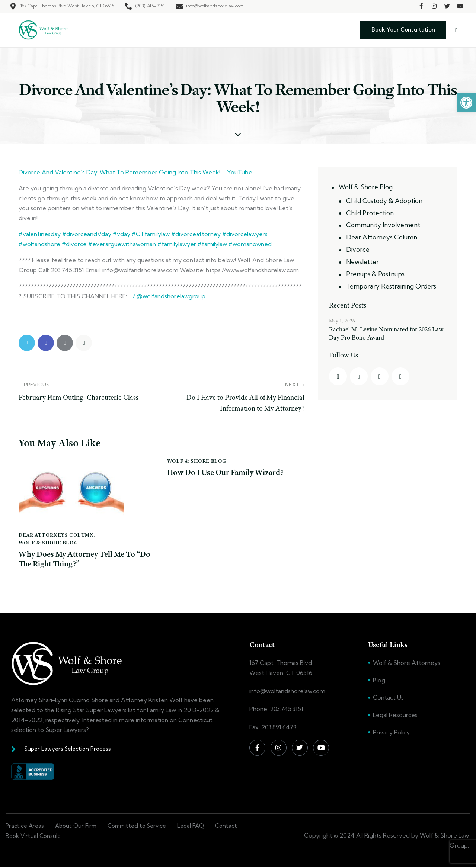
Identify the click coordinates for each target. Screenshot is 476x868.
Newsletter (362, 262)
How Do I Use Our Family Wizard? (227, 472)
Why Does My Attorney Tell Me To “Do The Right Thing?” (80, 559)
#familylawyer (176, 244)
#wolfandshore (39, 244)
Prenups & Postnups (375, 274)
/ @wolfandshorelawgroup (168, 296)
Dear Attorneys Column (56, 535)
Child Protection (370, 213)
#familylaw (212, 244)
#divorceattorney (195, 234)
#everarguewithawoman (121, 244)
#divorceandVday (86, 234)
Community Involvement (383, 225)
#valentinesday (40, 234)
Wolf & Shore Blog (48, 543)
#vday (121, 234)
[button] (466, 103)
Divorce (358, 249)
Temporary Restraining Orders (391, 286)
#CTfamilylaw (150, 234)
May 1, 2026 (342, 321)
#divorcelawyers (244, 234)
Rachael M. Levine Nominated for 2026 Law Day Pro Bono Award (386, 333)
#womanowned (249, 244)
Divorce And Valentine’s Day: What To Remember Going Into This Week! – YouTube (135, 172)
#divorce (74, 244)
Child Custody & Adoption (384, 201)
